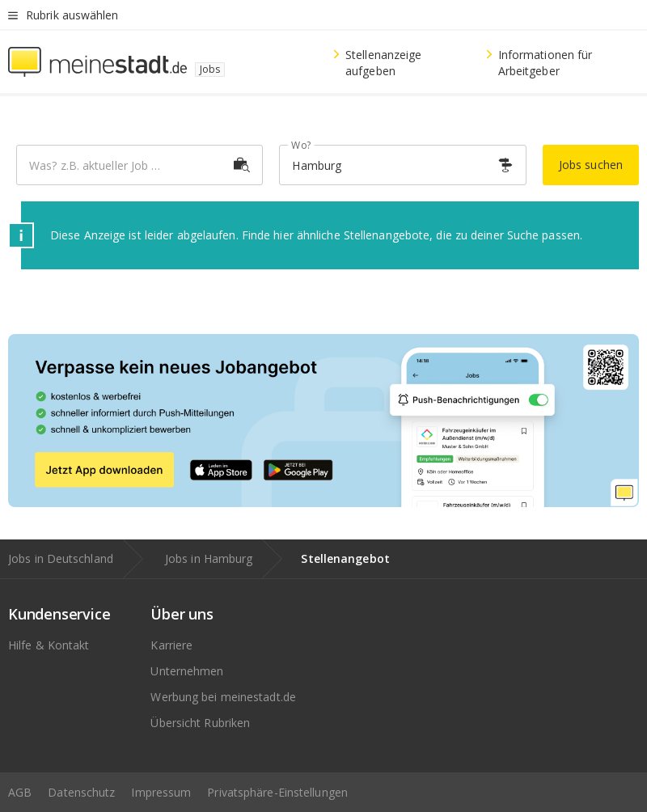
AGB (20, 792)
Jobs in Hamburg (209, 558)
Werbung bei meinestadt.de (223, 697)
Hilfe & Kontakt (49, 645)
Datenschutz (81, 792)
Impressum (161, 792)
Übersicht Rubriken (200, 723)
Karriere (171, 645)
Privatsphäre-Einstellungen (277, 792)
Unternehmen (187, 671)
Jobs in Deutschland (61, 558)
